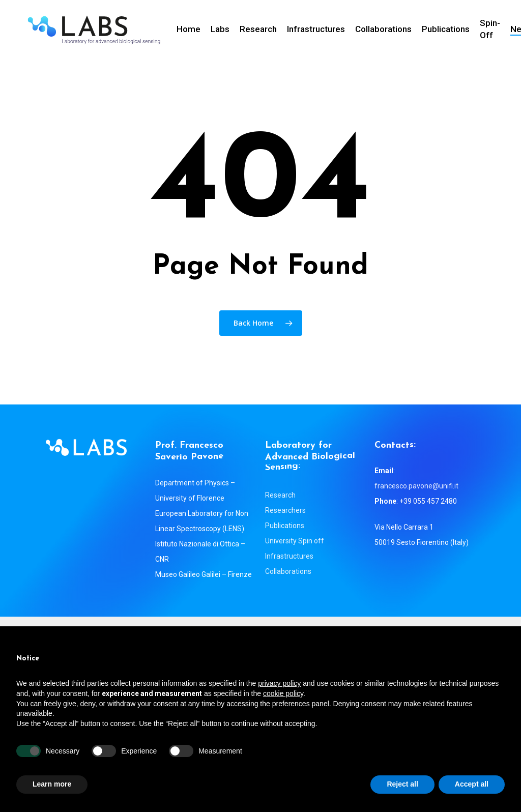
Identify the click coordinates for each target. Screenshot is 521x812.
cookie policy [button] (283, 693)
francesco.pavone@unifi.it (416, 486)
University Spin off (295, 541)
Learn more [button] (52, 784)
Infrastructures (289, 556)
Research (280, 495)
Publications (285, 526)
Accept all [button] (472, 784)
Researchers (285, 510)
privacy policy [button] (279, 683)
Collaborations (288, 571)
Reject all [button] (402, 784)
